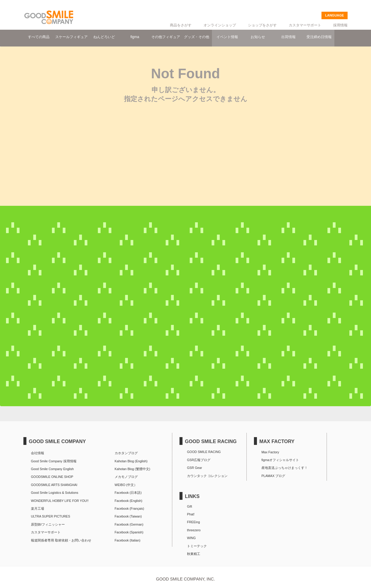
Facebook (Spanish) (129, 532)
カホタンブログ (126, 453)
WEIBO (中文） (126, 485)
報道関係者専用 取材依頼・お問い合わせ (61, 540)
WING (191, 538)
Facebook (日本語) (128, 493)
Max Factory (270, 452)
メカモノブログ (126, 477)
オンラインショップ (220, 25)
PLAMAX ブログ (273, 476)
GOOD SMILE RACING (204, 452)
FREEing (193, 522)
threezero (194, 530)
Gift (190, 506)
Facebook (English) (128, 501)
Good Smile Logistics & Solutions (55, 493)
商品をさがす (181, 25)
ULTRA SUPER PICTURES (51, 516)
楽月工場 (38, 508)
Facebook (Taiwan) (128, 516)
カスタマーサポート (305, 25)
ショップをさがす (262, 25)
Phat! (191, 514)
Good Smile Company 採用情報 (54, 461)
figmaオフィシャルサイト (280, 460)
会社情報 (38, 453)
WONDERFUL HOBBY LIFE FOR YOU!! (60, 501)
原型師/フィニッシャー (48, 524)
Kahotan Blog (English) (131, 461)
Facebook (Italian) (128, 540)
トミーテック (197, 546)
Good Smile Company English (52, 469)
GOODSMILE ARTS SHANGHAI (54, 485)
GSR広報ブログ (199, 460)
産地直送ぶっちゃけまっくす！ (285, 468)
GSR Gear (195, 468)
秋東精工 (194, 554)
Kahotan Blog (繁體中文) (132, 469)
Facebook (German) (129, 524)
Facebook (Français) (129, 508)
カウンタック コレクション (207, 476)
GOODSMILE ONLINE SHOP (52, 477)
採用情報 (340, 25)
